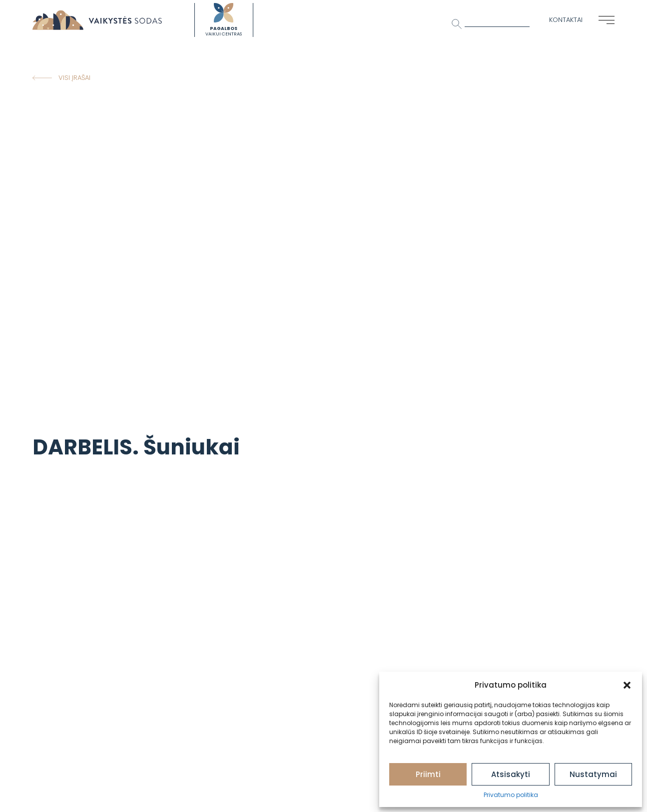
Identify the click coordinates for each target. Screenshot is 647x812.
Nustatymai (593, 774)
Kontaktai (566, 20)
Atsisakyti (511, 774)
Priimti (428, 774)
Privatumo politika (511, 795)
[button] (627, 685)
